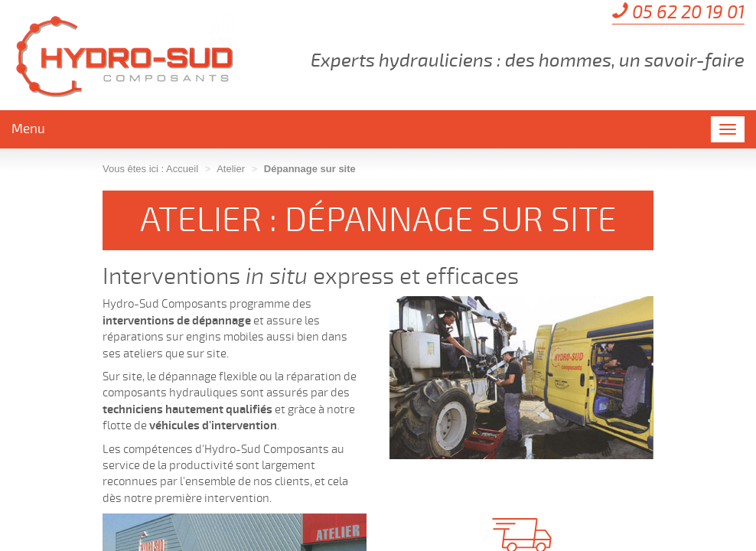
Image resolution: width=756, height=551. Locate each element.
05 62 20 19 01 (688, 13)
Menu (28, 129)
